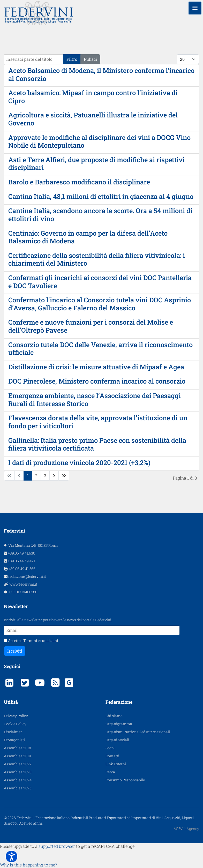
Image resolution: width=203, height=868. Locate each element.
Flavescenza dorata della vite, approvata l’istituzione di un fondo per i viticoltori (98, 422)
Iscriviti (15, 651)
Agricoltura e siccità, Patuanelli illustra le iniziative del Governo (93, 119)
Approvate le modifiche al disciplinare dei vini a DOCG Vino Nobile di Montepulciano (99, 141)
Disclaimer (13, 732)
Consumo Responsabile (125, 780)
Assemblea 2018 (17, 748)
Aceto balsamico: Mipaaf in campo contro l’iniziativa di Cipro (93, 97)
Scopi (110, 748)
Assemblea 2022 (18, 764)
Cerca (110, 772)
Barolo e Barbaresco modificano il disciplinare (79, 182)
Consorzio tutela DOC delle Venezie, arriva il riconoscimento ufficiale (100, 349)
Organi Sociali (117, 740)
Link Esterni (116, 764)
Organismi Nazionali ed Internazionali (138, 732)
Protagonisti (14, 740)
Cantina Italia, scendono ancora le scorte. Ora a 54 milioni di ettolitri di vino (100, 215)
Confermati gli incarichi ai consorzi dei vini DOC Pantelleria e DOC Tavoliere (100, 282)
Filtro (72, 59)
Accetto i (31, 641)
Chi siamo (114, 716)
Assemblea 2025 (18, 788)
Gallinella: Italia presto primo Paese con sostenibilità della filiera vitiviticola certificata (97, 444)
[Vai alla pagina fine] (64, 476)
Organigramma (119, 724)
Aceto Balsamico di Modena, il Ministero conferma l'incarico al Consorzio (101, 74)
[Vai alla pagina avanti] (54, 476)
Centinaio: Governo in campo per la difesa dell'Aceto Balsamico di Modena (88, 237)
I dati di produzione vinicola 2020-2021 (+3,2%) (79, 462)
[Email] (92, 630)
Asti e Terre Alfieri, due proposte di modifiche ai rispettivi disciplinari (96, 164)
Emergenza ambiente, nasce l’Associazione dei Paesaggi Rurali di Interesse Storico (95, 399)
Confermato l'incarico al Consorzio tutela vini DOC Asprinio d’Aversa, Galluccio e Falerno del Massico (100, 304)
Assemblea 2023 (18, 772)
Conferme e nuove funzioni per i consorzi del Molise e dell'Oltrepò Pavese (91, 326)
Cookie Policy (15, 724)
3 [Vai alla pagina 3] (45, 476)
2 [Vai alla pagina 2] (36, 476)
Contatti (112, 756)
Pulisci (90, 59)
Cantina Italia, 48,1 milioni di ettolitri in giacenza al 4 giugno (101, 196)
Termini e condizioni (41, 641)
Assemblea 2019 (17, 756)
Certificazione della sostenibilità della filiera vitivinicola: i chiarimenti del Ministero (97, 259)
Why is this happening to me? (28, 865)
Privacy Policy (16, 716)
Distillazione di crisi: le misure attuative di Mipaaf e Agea (96, 367)
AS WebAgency (186, 829)
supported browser (57, 846)
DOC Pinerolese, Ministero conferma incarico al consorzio (97, 381)
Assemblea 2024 (18, 780)
